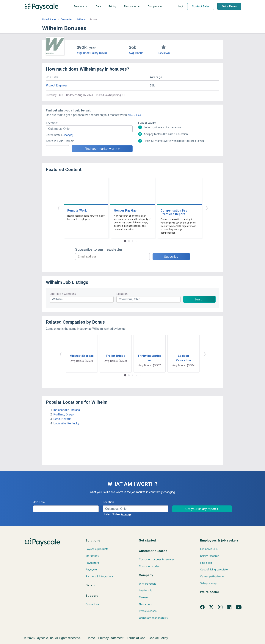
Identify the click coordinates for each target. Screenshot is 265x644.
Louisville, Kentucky (66, 423)
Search (199, 299)
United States (49, 19)
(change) (68, 135)
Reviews (164, 53)
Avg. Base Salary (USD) (92, 53)
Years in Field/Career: (60, 141)
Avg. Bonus (136, 53)
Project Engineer (57, 85)
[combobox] (89, 129)
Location (122, 294)
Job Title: (39, 502)
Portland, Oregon (64, 414)
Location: (52, 123)
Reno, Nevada (62, 419)
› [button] (207, 208)
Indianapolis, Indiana (67, 410)
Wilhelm (81, 19)
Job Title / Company (63, 294)
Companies (67, 19)
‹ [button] (58, 208)
